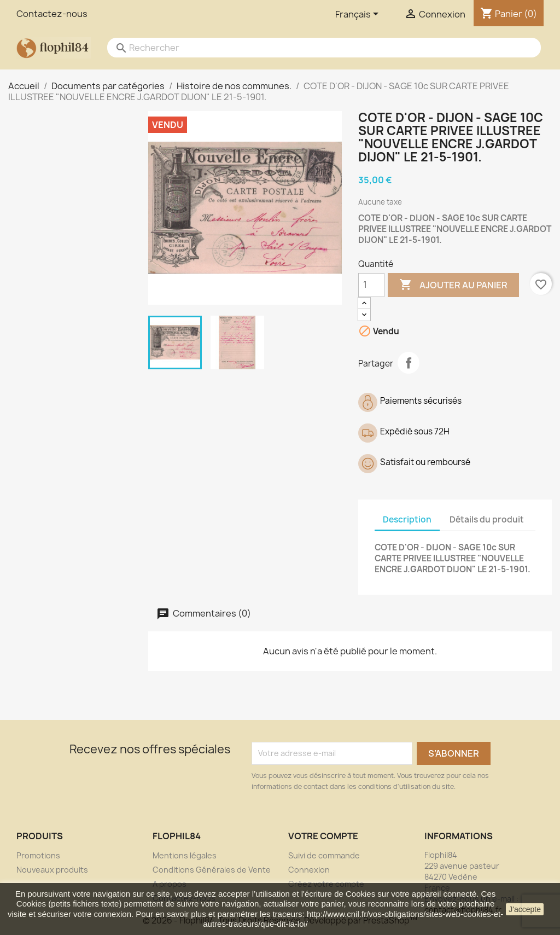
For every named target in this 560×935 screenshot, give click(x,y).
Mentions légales (185, 855)
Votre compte (323, 836)
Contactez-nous (52, 14)
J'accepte (525, 909)
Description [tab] (407, 519)
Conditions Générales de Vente (212, 870)
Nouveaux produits (52, 870)
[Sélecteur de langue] (359, 15)
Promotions (38, 855)
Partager (409, 363)
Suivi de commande (324, 855)
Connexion (309, 870)
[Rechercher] (313, 48)
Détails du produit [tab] (487, 519)
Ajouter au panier (453, 285)
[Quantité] (371, 285)
